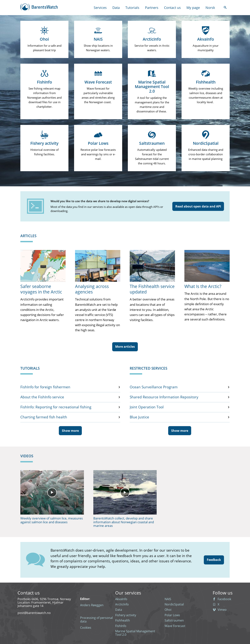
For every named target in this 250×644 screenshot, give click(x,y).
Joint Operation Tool (147, 407)
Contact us (172, 8)
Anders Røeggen (92, 605)
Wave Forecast (175, 626)
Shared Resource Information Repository (164, 397)
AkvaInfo (121, 599)
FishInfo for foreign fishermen (45, 387)
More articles (125, 347)
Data (116, 8)
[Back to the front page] (39, 7)
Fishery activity (126, 615)
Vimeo (220, 610)
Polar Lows (172, 615)
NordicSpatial (174, 604)
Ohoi (168, 610)
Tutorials (132, 8)
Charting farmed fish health (44, 417)
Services (100, 8)
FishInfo (121, 626)
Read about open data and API (198, 206)
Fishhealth (123, 620)
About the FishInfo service (42, 397)
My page (193, 8)
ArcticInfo (122, 604)
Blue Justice (139, 417)
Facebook (222, 599)
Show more (70, 431)
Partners (152, 8)
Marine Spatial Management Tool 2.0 (135, 633)
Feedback (214, 560)
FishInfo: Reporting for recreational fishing (56, 407)
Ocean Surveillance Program (154, 387)
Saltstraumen (174, 620)
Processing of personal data (96, 620)
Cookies (86, 628)
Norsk (210, 8)
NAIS (168, 599)
